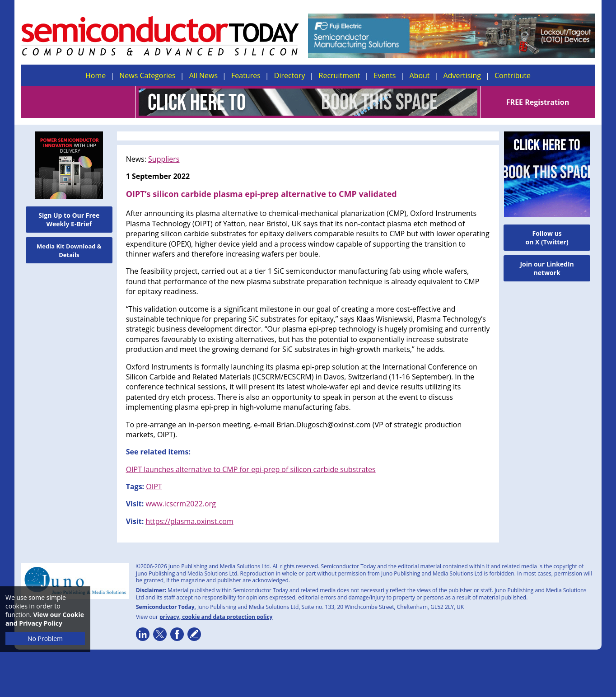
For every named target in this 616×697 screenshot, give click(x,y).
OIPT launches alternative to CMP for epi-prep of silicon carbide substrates (251, 469)
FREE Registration (538, 102)
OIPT (154, 486)
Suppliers (164, 159)
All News (203, 75)
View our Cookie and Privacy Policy (45, 619)
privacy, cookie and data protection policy (216, 617)
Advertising (462, 75)
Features (246, 75)
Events (385, 75)
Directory (290, 75)
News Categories (147, 75)
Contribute (513, 75)
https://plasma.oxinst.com (189, 521)
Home (96, 75)
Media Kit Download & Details (69, 250)
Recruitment (340, 75)
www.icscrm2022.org (180, 504)
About (420, 75)
